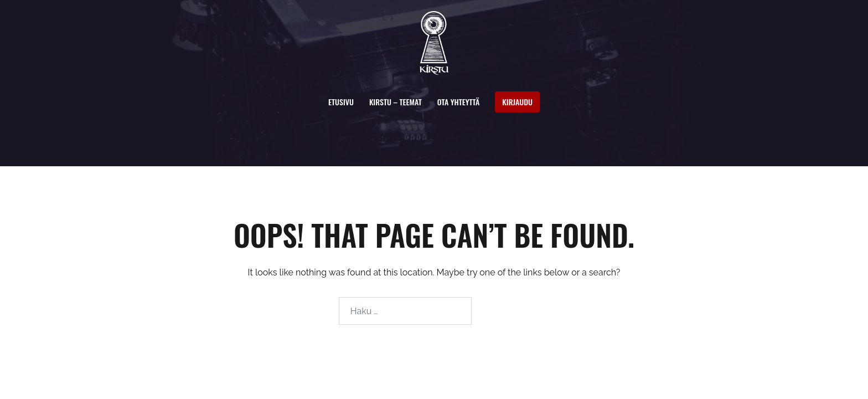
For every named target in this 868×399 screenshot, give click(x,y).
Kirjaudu (517, 102)
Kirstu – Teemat (396, 102)
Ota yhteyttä (459, 102)
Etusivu (341, 102)
